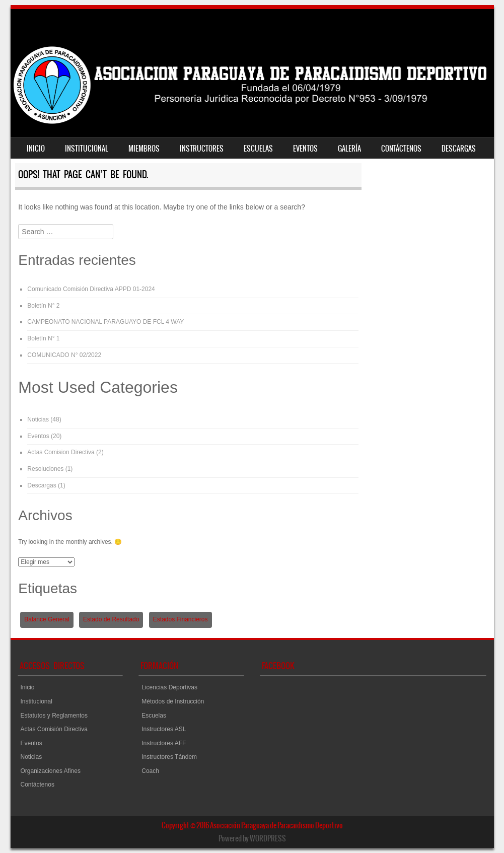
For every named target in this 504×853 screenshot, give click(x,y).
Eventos (305, 149)
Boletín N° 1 (43, 338)
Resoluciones (45, 469)
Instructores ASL (164, 729)
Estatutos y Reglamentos (54, 716)
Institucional (87, 149)
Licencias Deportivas (169, 687)
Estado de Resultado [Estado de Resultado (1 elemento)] (111, 619)
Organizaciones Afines (51, 771)
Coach (150, 771)
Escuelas (258, 149)
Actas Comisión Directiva (54, 729)
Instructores (202, 149)
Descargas (459, 149)
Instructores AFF (164, 743)
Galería (349, 149)
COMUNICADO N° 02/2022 (64, 355)
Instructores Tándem (169, 757)
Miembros (144, 149)
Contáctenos (401, 149)
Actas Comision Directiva (61, 452)
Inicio (36, 149)
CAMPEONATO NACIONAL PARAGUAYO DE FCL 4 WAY (105, 322)
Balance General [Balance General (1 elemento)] (47, 619)
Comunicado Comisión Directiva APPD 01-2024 (91, 289)
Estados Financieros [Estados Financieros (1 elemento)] (181, 619)
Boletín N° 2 (43, 306)
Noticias (38, 419)
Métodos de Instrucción (173, 701)
